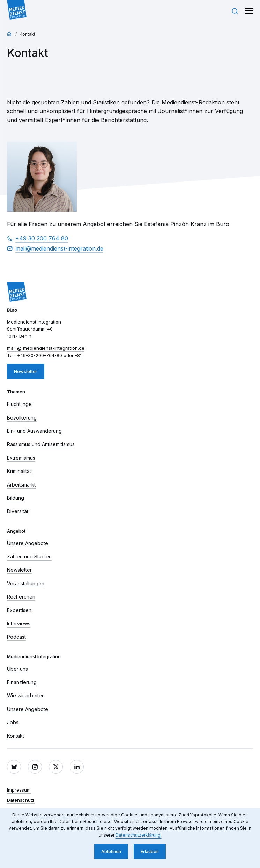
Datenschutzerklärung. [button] (139, 835)
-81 (78, 355)
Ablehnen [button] (111, 851)
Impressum (19, 790)
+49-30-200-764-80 (40, 355)
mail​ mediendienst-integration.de (59, 249)
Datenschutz (21, 800)
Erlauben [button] (150, 851)
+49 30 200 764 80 (42, 238)
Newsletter (26, 371)
